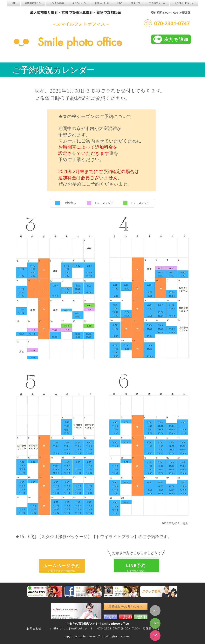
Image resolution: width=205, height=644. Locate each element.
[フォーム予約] (155, 636)
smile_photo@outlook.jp (68, 628)
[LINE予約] (136, 566)
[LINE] (155, 623)
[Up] (155, 611)
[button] (57, 3)
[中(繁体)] (141, 617)
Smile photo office (80, 42)
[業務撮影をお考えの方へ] (126, 606)
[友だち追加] (171, 39)
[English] (110, 617)
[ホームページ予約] (62, 566)
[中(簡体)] (126, 617)
